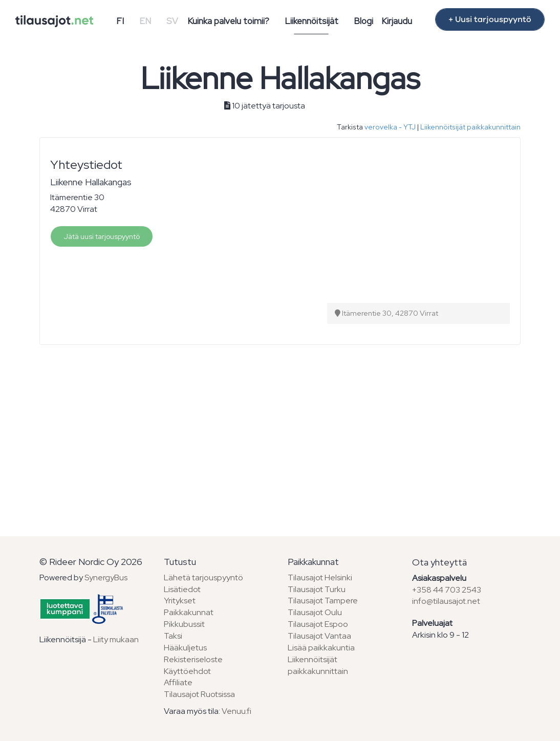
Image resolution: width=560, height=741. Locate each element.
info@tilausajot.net (446, 601)
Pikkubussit (184, 624)
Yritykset (180, 601)
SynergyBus (106, 577)
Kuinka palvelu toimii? (228, 21)
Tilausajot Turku (317, 589)
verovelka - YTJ (390, 127)
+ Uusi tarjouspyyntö (490, 19)
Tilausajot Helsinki (320, 577)
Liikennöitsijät (311, 21)
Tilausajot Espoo (318, 624)
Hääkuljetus (185, 648)
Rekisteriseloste (193, 659)
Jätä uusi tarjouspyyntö (102, 236)
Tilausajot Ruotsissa (199, 694)
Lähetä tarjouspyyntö (203, 577)
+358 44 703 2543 (447, 590)
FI (120, 21)
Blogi (363, 21)
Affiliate (178, 682)
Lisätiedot (182, 589)
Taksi (173, 636)
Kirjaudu (397, 21)
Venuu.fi (236, 711)
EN (145, 21)
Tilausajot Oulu (315, 612)
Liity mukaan (116, 639)
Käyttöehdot (187, 671)
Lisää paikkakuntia (321, 648)
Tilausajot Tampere (323, 601)
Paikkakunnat (189, 612)
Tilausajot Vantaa (319, 636)
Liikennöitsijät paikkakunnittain (470, 127)
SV (172, 21)
